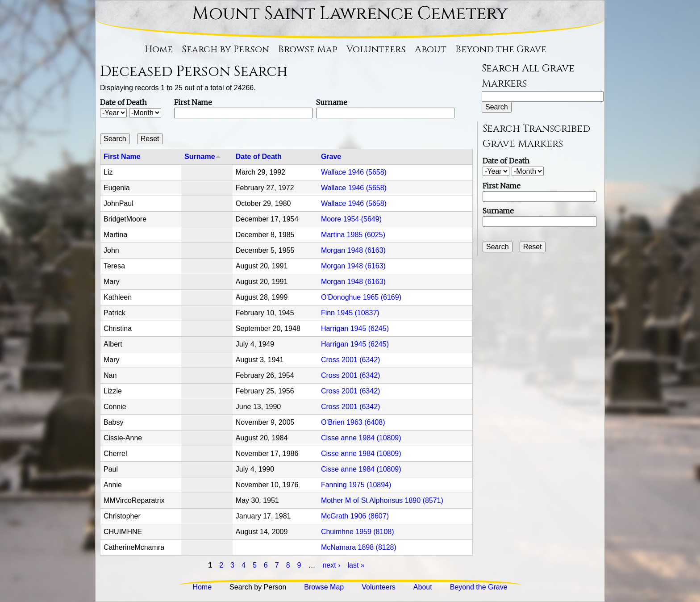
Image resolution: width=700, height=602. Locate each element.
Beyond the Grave (501, 50)
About (431, 50)
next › (331, 565)
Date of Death (123, 102)
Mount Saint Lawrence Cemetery (350, 14)
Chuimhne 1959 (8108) (358, 532)
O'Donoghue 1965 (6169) (361, 297)
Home (159, 50)
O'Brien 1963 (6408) (353, 422)
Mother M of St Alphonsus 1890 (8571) (382, 500)
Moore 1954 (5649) (351, 219)
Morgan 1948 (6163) (353, 250)
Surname (332, 102)
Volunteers (376, 50)
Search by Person (225, 50)
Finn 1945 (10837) (350, 313)
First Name (193, 102)
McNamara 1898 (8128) (359, 547)
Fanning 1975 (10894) (356, 485)
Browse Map (308, 50)
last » (356, 565)
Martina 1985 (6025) (353, 235)
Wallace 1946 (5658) (354, 172)
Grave (331, 157)
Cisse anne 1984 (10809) (361, 438)
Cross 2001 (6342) (351, 360)
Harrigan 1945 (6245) (355, 328)
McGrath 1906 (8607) (355, 516)
